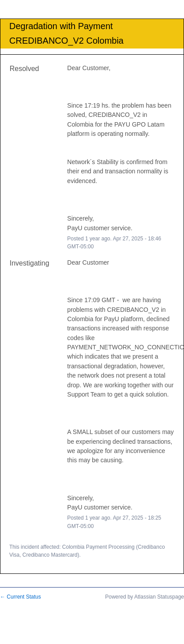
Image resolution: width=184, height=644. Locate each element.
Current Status (21, 597)
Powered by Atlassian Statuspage (145, 597)
